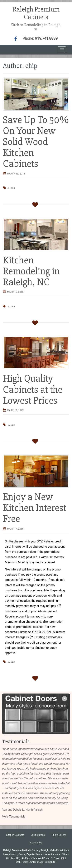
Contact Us (36, 843)
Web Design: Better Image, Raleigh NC (36, 862)
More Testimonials (14, 817)
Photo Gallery (59, 835)
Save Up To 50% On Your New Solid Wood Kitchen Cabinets (36, 142)
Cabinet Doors (38, 835)
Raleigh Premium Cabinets (36, 13)
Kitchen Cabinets (15, 835)
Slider (11, 188)
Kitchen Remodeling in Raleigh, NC (31, 271)
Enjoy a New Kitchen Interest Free (35, 508)
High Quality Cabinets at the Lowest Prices (33, 389)
